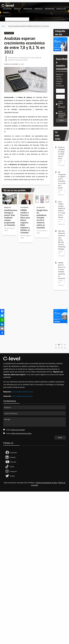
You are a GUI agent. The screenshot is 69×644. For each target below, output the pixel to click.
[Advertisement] (34, 512)
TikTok (12, 467)
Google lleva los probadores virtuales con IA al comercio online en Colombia (42, 219)
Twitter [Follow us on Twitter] (12, 476)
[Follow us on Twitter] (8, 476)
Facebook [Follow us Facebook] (13, 453)
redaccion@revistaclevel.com (22, 392)
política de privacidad (18, 430)
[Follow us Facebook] (8, 453)
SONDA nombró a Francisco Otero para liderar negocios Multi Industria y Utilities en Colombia (25, 221)
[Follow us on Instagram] (7, 471)
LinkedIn (13, 457)
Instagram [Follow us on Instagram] (13, 471)
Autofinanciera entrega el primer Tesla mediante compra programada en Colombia (11, 218)
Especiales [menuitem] (38, 9)
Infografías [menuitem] (49, 9)
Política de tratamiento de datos (47, 483)
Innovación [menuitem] (28, 9)
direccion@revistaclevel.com (22, 396)
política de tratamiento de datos (62, 115)
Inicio (3, 26)
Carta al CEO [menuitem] (61, 9)
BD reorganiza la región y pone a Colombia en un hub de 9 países (62, 180)
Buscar (7, 16)
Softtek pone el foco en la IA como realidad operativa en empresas (62, 271)
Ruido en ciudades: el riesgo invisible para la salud (62, 153)
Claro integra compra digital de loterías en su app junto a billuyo (62, 209)
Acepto (62, 104)
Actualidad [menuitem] (7, 9)
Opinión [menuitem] (6, 13)
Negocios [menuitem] (17, 9)
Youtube (13, 462)
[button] (56, 345)
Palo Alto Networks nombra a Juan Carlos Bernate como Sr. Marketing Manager (62, 240)
